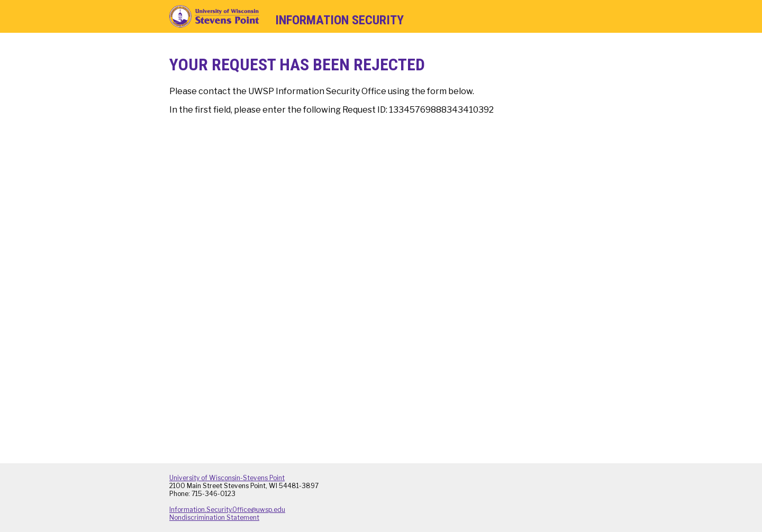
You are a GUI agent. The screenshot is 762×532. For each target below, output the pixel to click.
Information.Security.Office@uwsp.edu (227, 510)
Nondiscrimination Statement (214, 517)
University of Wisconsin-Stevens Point (227, 478)
